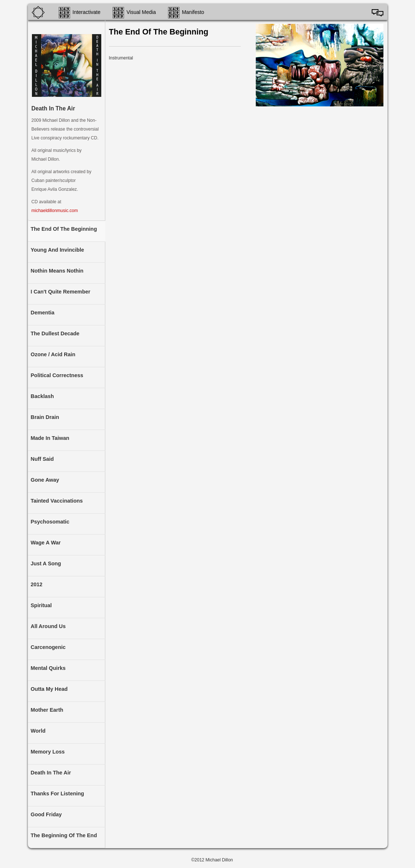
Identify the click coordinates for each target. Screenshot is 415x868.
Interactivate (87, 12)
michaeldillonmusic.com (55, 211)
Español (377, 12)
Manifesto (193, 12)
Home (41, 12)
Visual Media (141, 12)
